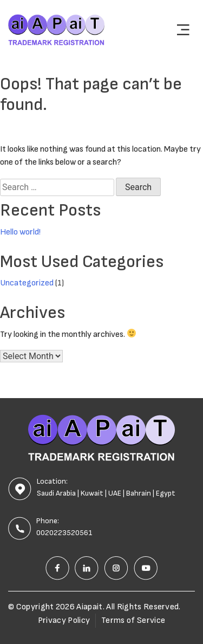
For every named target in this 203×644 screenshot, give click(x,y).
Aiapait (89, 607)
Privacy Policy (64, 620)
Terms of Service (133, 620)
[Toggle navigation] (183, 30)
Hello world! (20, 232)
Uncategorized (27, 283)
